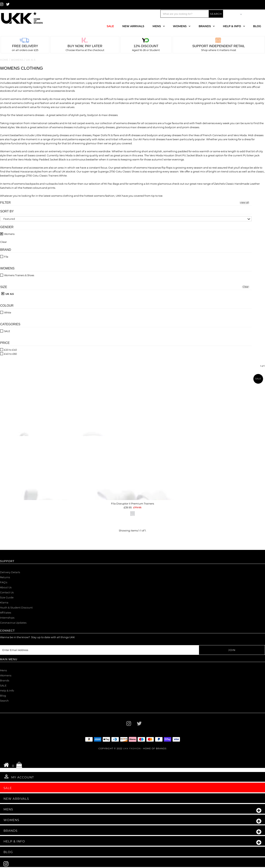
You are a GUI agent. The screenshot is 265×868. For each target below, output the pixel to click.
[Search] (185, 14)
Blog (257, 26)
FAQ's (4, 582)
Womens (180, 26)
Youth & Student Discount (16, 608)
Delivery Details (10, 572)
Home (4, 60)
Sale (110, 26)
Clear (246, 287)
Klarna (4, 602)
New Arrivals (133, 26)
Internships (7, 618)
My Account (19, 776)
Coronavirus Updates (13, 623)
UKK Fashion (132, 749)
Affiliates (6, 613)
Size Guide (7, 597)
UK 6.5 (8, 294)
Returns (5, 577)
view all (244, 203)
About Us (6, 587)
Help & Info (232, 26)
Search (4, 701)
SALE (3, 685)
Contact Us (7, 592)
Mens (157, 26)
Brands (205, 26)
